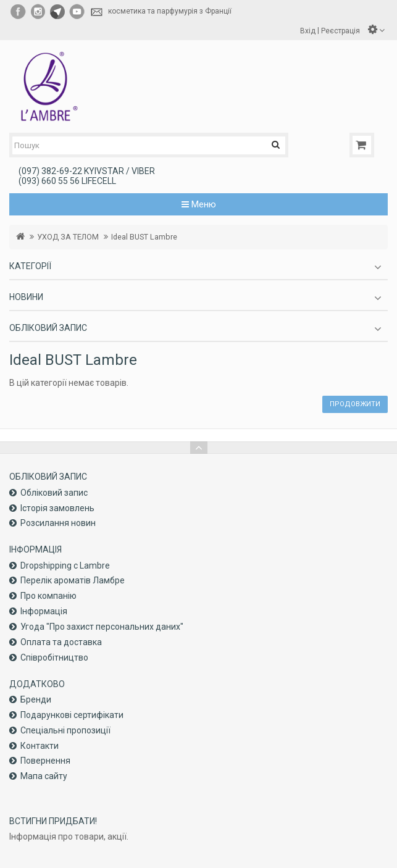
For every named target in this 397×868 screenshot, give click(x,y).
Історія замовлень (57, 508)
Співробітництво (54, 657)
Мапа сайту (44, 776)
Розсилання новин (58, 523)
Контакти (40, 746)
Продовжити (355, 404)
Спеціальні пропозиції (65, 730)
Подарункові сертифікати (72, 715)
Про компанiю (48, 596)
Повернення (45, 761)
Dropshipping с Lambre (65, 565)
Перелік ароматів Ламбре (73, 580)
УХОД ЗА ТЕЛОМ (68, 237)
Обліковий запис (54, 493)
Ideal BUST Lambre (144, 237)
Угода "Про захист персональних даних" (102, 627)
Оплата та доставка (61, 642)
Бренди (36, 699)
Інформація (44, 611)
